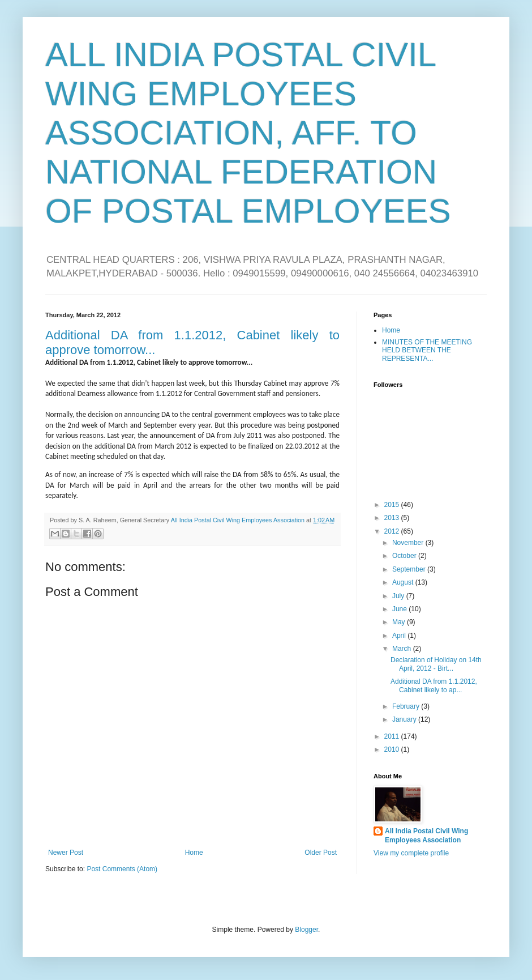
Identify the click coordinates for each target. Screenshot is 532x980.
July (399, 596)
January (405, 719)
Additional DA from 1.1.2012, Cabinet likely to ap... (434, 685)
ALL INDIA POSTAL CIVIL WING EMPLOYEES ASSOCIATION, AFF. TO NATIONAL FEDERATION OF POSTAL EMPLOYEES (248, 133)
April (400, 636)
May (400, 622)
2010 (393, 749)
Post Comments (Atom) (122, 869)
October (405, 556)
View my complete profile (411, 853)
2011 (393, 736)
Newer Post (66, 853)
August (404, 582)
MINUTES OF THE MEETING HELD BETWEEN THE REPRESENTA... (427, 350)
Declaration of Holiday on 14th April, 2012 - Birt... (436, 664)
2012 (393, 531)
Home (194, 853)
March (403, 649)
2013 (393, 518)
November (409, 543)
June (400, 609)
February (407, 706)
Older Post (321, 853)
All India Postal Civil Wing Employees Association (426, 836)
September (410, 569)
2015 (393, 505)
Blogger (306, 930)
